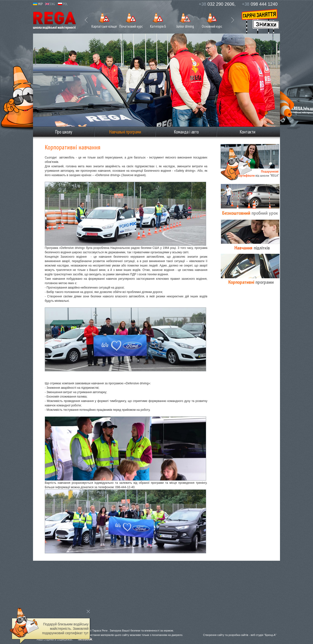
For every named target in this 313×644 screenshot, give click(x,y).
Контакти (247, 132)
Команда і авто (186, 132)
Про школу (64, 132)
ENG (50, 4)
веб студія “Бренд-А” (263, 635)
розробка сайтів (238, 635)
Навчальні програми (125, 132)
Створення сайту (214, 635)
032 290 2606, (217, 4)
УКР (38, 4)
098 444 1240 (260, 4)
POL (63, 4)
